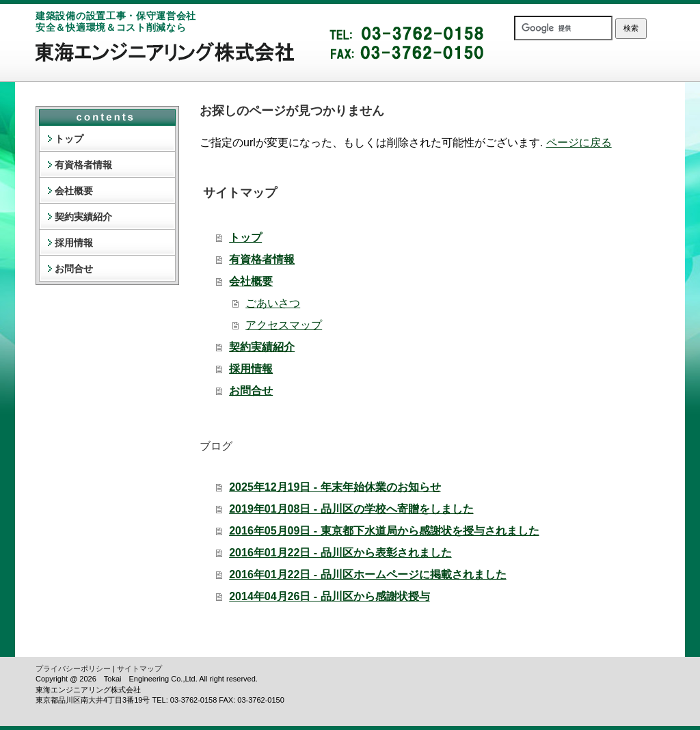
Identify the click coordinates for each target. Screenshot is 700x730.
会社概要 (251, 281)
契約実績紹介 (262, 347)
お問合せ (251, 391)
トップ (245, 238)
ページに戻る (579, 143)
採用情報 (251, 369)
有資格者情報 (262, 259)
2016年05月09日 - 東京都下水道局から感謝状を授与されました (384, 531)
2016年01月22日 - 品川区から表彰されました (340, 553)
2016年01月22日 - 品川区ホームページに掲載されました (367, 574)
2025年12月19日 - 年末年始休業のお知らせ (335, 487)
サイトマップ (139, 668)
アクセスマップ (284, 325)
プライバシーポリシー (73, 668)
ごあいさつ (273, 303)
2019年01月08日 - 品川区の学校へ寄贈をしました (351, 509)
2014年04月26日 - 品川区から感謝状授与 (329, 596)
